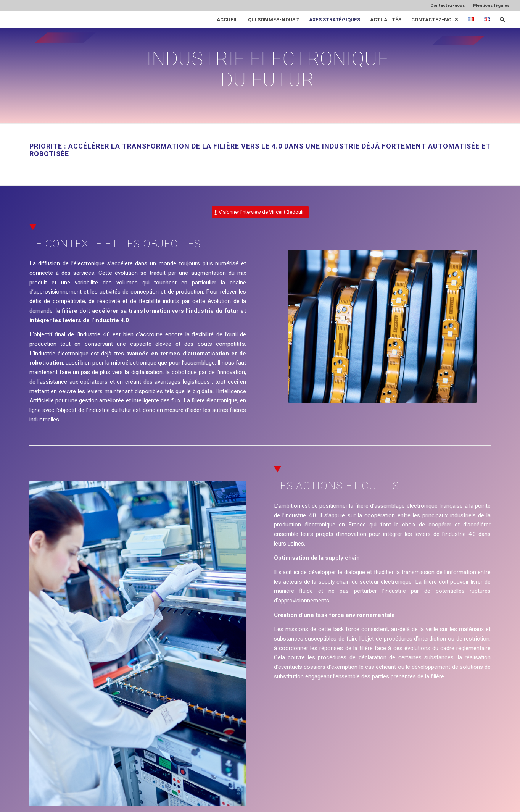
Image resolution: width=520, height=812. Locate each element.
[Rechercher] (502, 20)
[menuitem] (448, 6)
